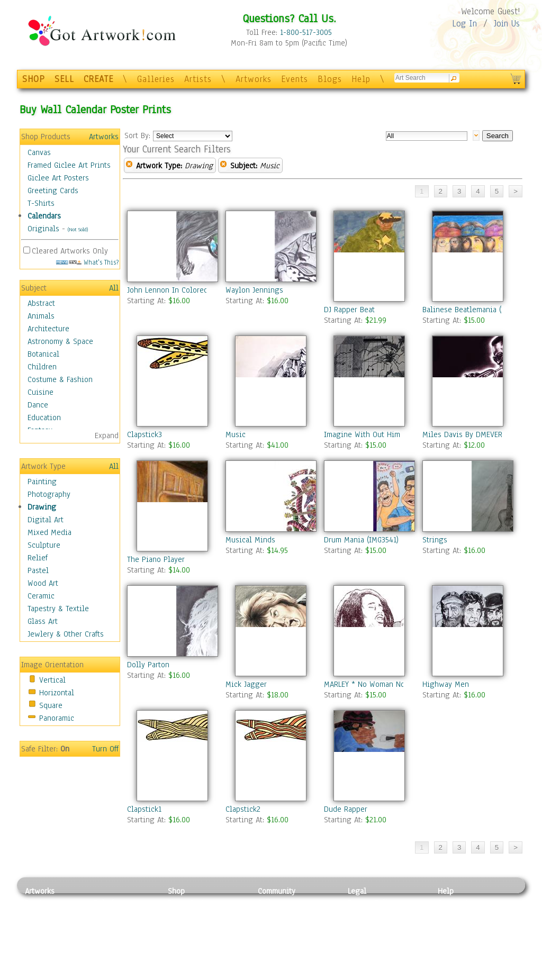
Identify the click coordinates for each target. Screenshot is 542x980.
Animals (41, 316)
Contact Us (456, 903)
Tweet (448, 974)
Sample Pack (459, 915)
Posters (180, 927)
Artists (198, 79)
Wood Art (43, 583)
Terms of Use (370, 915)
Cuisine (40, 392)
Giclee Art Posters (58, 178)
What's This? (87, 262)
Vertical (52, 680)
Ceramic (41, 596)
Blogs (330, 79)
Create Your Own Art (202, 974)
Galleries (156, 79)
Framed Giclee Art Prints (69, 165)
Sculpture (44, 545)
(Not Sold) (78, 229)
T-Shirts (41, 203)
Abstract (41, 303)
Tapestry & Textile (58, 609)
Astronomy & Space (60, 341)
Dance (38, 405)
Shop (176, 891)
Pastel (38, 570)
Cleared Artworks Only (70, 251)
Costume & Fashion (60, 379)
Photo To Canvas (196, 903)
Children (42, 367)
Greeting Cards (53, 190)
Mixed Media (49, 532)
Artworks (254, 79)
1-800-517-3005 (306, 32)
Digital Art (46, 520)
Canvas (39, 152)
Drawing (42, 507)
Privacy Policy (372, 903)
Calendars (44, 216)
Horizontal (57, 693)
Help (361, 79)
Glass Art (43, 621)
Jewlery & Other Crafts (66, 634)
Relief (38, 558)
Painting (42, 482)
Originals (43, 229)
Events (295, 79)
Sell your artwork (287, 950)
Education (44, 418)
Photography (49, 494)
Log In (464, 24)
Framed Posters (193, 915)
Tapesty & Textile (123, 950)
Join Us (507, 24)
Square (51, 705)
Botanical (43, 354)
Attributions (365, 927)
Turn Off (105, 749)
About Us (453, 927)
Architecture (48, 329)
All (114, 288)
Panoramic (57, 718)
